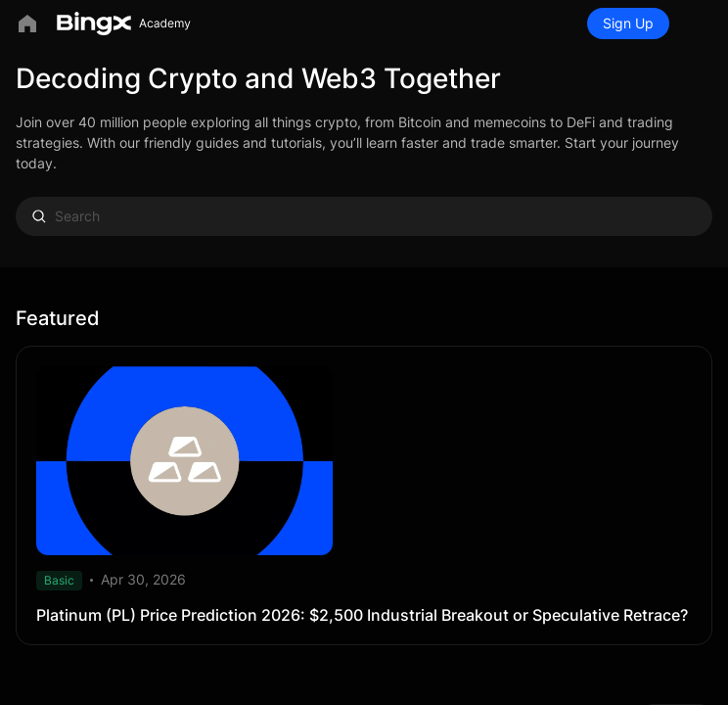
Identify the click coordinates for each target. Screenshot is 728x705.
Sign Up (628, 23)
